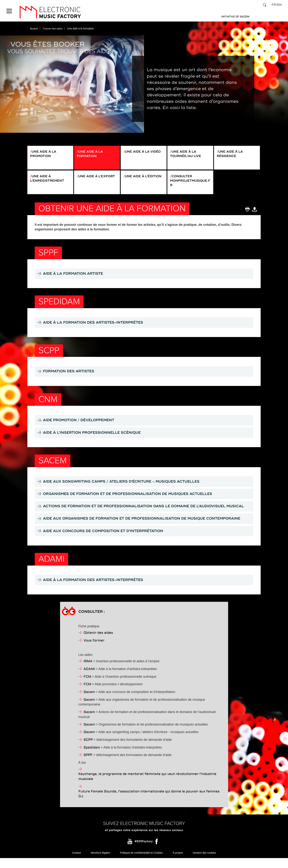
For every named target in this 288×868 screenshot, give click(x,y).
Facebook (157, 852)
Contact (76, 862)
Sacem (89, 702)
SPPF (88, 765)
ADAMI (89, 679)
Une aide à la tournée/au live (187, 152)
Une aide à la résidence (231, 152)
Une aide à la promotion (44, 152)
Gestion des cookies (204, 862)
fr (274, 5)
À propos (178, 862)
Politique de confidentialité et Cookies (141, 862)
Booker (34, 26)
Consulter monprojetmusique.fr (190, 181)
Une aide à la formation (91, 152)
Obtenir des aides (98, 643)
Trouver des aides (53, 26)
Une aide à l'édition (135, 179)
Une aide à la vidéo (144, 149)
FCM (87, 686)
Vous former (94, 650)
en (279, 5)
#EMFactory (144, 851)
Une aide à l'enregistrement (48, 179)
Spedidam (92, 757)
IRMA (88, 671)
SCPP (88, 750)
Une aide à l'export (88, 179)
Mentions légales (100, 862)
